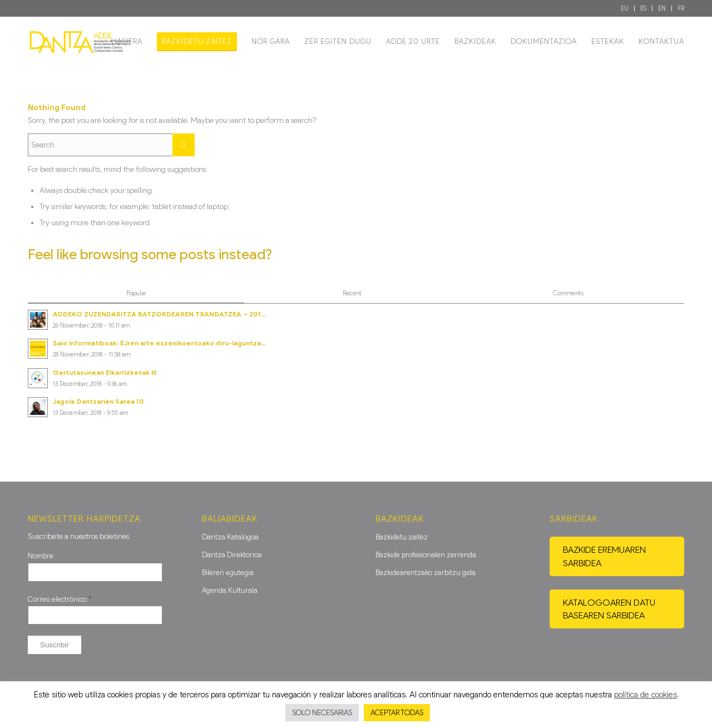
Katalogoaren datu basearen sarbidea (609, 609)
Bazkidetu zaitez (402, 537)
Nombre (41, 556)
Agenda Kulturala (230, 590)
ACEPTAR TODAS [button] (397, 713)
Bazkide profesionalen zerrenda (426, 555)
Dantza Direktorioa (232, 555)
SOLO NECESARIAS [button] (322, 713)
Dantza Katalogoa (230, 537)
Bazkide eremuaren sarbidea (604, 556)
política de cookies (646, 695)
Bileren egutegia (228, 573)
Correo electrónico (60, 599)
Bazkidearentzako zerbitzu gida (426, 573)
